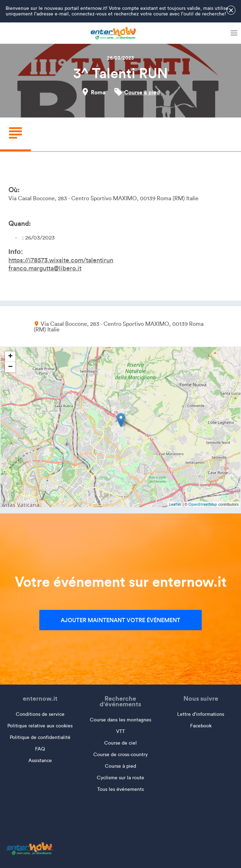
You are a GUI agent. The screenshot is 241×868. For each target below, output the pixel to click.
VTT (121, 731)
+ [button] (10, 357)
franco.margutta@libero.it (45, 268)
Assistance (40, 761)
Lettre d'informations (201, 714)
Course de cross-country (121, 755)
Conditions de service (40, 714)
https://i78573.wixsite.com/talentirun (61, 260)
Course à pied (142, 92)
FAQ (40, 749)
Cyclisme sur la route (121, 778)
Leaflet (175, 504)
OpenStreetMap (203, 504)
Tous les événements (121, 789)
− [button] (10, 367)
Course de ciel (121, 743)
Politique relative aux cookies (40, 726)
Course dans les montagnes (121, 720)
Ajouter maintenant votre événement (121, 620)
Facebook (201, 726)
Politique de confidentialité (40, 737)
